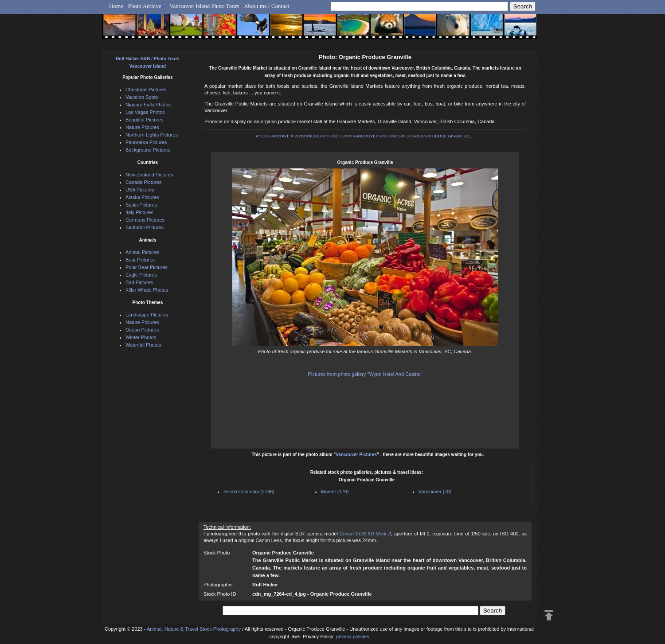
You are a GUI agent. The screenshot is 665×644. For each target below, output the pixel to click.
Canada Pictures (143, 182)
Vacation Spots (142, 97)
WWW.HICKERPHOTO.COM (321, 136)
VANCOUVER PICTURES (377, 136)
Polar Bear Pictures (147, 267)
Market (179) (335, 492)
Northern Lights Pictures (152, 135)
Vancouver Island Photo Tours (205, 6)
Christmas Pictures (146, 90)
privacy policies (353, 636)
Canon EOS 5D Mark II (365, 534)
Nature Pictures (142, 127)
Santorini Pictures (145, 227)
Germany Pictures (145, 220)
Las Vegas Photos (145, 112)
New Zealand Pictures (149, 175)
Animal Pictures (142, 252)
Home (116, 6)
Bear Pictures (140, 260)
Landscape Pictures (147, 315)
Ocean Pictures (142, 330)
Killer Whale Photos (147, 290)
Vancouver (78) (435, 492)
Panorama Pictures (146, 142)
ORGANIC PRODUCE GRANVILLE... (440, 136)
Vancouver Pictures (356, 455)
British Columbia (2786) (249, 492)
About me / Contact (266, 6)
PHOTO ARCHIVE (273, 136)
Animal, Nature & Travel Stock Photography (194, 629)
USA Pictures (140, 190)
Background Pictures (148, 150)
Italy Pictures (139, 212)
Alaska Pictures (142, 197)
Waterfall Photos (143, 345)
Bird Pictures (139, 282)
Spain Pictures (141, 205)
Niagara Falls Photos (148, 105)
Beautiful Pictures (145, 120)
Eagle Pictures (141, 275)
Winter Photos (141, 337)
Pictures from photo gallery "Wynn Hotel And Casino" (365, 374)
